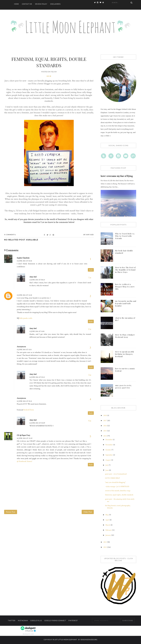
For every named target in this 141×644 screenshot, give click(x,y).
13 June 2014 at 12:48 (24, 295)
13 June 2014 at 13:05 (37, 331)
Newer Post (11, 512)
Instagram (23, 621)
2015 (105, 431)
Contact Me (27, 4)
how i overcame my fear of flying (117, 176)
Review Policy (41, 4)
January (108, 535)
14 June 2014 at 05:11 (24, 401)
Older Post (88, 512)
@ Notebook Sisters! (25, 461)
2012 (105, 547)
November (109, 445)
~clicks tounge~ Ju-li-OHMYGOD (117, 487)
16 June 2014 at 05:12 (37, 377)
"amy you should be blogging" (115, 482)
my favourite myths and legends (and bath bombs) (126, 303)
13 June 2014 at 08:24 (37, 280)
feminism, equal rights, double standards (119, 495)
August (108, 460)
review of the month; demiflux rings (118, 491)
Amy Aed (33, 277)
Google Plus (36, 621)
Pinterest (73, 621)
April (108, 520)
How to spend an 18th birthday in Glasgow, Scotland (125, 354)
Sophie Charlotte (23, 258)
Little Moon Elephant (67, 640)
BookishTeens (29, 410)
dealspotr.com (28, 634)
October (108, 450)
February (109, 530)
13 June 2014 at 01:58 (24, 261)
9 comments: (10, 235)
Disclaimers (55, 4)
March (108, 525)
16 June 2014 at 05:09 (37, 423)
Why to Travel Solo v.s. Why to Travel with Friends (125, 236)
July (107, 465)
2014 (105, 436)
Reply (91, 270)
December (109, 440)
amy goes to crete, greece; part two (123, 386)
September (109, 455)
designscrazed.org (89, 640)
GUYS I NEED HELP (112, 478)
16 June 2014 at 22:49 (25, 438)
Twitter (12, 621)
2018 (105, 416)
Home (16, 4)
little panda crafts (26, 318)
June (107, 470)
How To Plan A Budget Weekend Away (125, 336)
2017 (105, 421)
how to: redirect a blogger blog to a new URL (125, 287)
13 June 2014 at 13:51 (24, 350)
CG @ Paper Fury (23, 435)
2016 (105, 426)
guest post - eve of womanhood (116, 474)
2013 (105, 542)
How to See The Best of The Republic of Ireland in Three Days (125, 270)
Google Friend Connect (55, 621)
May (107, 515)
